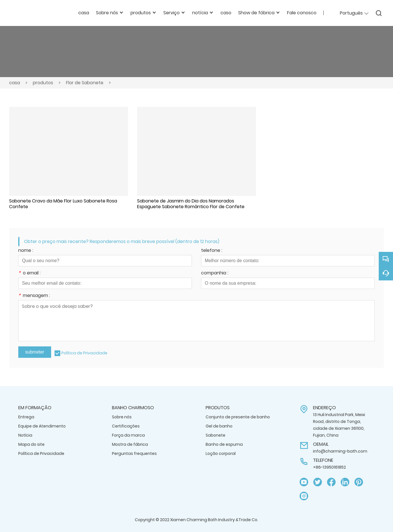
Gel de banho (219, 426)
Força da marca (128, 435)
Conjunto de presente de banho (238, 417)
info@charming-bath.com (340, 451)
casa (15, 83)
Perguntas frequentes (134, 453)
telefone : (212, 251)
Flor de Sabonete (85, 83)
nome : (26, 251)
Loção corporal (221, 453)
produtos (43, 83)
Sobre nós (122, 417)
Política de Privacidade (84, 353)
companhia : (215, 273)
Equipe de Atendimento (42, 426)
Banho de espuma (224, 444)
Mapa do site (31, 444)
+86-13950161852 (329, 467)
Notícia (25, 435)
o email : (29, 273)
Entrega (26, 417)
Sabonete (215, 435)
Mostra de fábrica (130, 444)
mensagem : (34, 296)
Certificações (126, 426)
